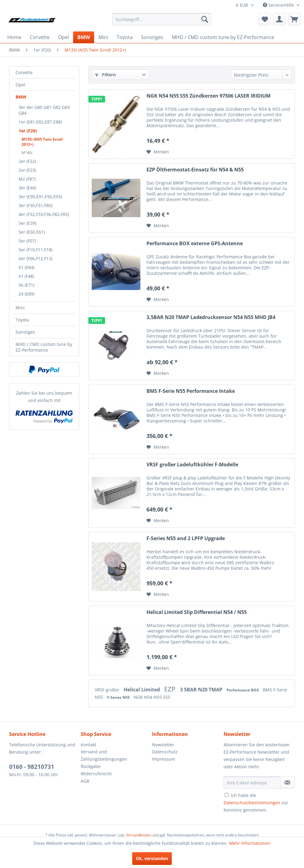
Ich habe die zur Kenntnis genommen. (256, 803)
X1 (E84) (27, 267)
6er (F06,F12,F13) (35, 258)
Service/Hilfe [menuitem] (279, 5)
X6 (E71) (27, 285)
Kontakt (88, 745)
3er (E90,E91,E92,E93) (40, 197)
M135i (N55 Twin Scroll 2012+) (42, 142)
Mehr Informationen (250, 843)
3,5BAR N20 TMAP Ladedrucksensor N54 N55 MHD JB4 (211, 317)
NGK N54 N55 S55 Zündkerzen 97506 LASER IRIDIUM (209, 96)
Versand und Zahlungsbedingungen (104, 755)
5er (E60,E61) (32, 232)
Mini (20, 308)
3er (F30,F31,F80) (35, 205)
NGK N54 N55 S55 (152, 697)
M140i (27, 153)
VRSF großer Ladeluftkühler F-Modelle (192, 465)
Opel (20, 85)
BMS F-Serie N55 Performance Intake (191, 391)
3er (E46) (27, 188)
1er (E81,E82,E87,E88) (40, 122)
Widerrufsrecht (96, 774)
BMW (21, 97)
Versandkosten (139, 835)
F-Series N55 (119, 697)
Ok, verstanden (152, 858)
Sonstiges (25, 332)
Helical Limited (142, 690)
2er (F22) (27, 161)
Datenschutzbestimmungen (252, 803)
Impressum (164, 759)
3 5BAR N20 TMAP (202, 690)
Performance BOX (243, 690)
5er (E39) (27, 223)
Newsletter (163, 745)
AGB (85, 781)
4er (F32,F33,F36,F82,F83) (44, 214)
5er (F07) (27, 241)
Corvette (24, 72)
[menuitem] (162, 19)
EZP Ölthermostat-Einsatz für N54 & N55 (195, 170)
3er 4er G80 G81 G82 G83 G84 (44, 110)
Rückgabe (91, 766)
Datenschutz (165, 752)
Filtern (105, 75)
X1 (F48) (26, 276)
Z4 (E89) (27, 294)
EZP (171, 689)
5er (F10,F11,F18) (35, 250)
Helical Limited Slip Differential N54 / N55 (197, 612)
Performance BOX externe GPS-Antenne (195, 244)
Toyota (22, 320)
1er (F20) (28, 131)
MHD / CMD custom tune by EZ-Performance (44, 347)
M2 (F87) (27, 179)
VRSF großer (108, 690)
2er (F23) (27, 170)
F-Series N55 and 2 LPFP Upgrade (186, 538)
